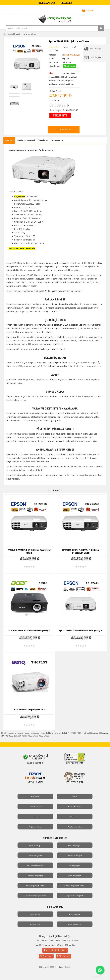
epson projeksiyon (17, 733)
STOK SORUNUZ (64, 130)
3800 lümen (44, 736)
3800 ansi (13, 736)
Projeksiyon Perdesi (75, 827)
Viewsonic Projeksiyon (35, 856)
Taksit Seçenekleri (97, 58)
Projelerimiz (75, 817)
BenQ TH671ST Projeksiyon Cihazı (29, 710)
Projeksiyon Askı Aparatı (75, 896)
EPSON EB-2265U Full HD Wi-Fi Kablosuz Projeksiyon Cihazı (81, 551)
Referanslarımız (35, 817)
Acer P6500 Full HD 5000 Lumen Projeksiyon (29, 631)
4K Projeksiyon (75, 866)
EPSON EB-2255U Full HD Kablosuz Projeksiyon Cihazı (29, 551)
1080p (80, 733)
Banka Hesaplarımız (75, 924)
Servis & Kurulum (35, 807)
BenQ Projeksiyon (75, 846)
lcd (85, 733)
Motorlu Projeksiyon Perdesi (75, 886)
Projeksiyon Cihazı (35, 827)
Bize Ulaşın (46, 956)
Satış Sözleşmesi (75, 914)
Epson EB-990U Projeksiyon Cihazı (22, 34)
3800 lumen (33, 736)
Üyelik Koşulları (35, 914)
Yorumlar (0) (57, 141)
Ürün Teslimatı (35, 924)
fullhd (64, 733)
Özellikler (43, 141)
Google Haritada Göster (55, 950)
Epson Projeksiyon (35, 846)
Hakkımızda (35, 797)
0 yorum (67, 47)
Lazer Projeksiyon (75, 876)
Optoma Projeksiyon (75, 856)
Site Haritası (64, 956)
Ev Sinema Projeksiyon (35, 866)
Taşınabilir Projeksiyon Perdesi (35, 896)
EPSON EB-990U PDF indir (22, 248)
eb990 (90, 733)
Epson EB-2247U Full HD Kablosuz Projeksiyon (81, 631)
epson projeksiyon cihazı (35, 733)
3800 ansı (22, 736)
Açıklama (9, 140)
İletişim (75, 797)
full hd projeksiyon (54, 733)
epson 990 (98, 733)
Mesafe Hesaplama (75, 807)
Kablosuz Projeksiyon (35, 876)
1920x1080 (72, 733)
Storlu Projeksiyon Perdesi (35, 886)
